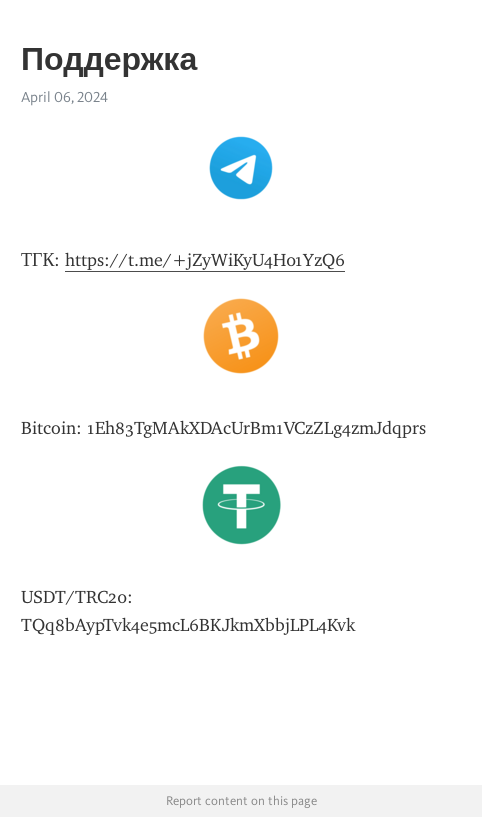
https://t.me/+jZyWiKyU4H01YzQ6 (205, 260)
